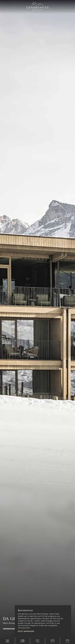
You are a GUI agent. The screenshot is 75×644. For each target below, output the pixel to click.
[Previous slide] (4, 633)
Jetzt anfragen (26, 631)
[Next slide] (9, 633)
